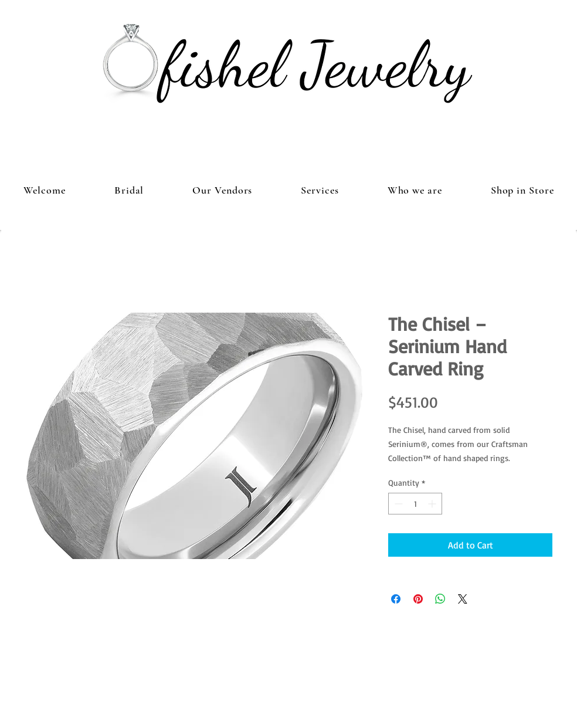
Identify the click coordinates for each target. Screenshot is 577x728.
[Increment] (433, 504)
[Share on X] (463, 599)
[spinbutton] (415, 504)
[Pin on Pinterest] (418, 599)
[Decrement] (397, 504)
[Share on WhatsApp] (440, 599)
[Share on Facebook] (396, 599)
